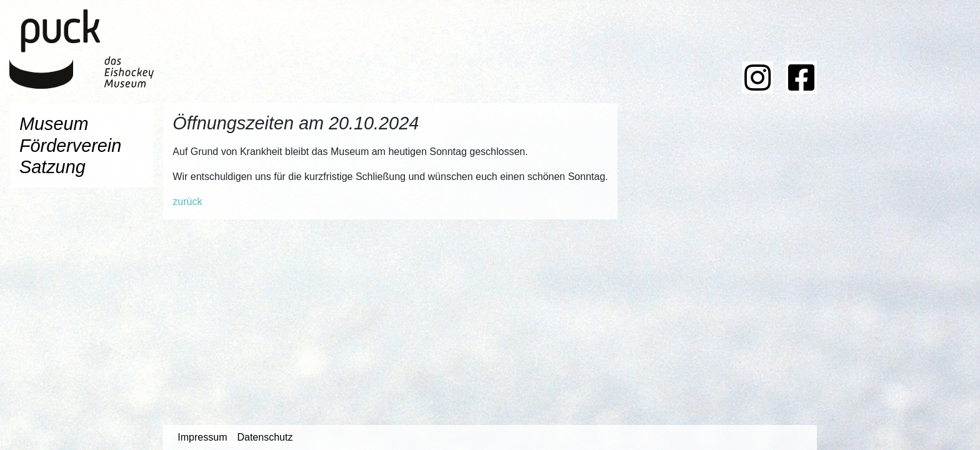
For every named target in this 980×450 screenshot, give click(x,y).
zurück (187, 202)
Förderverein (70, 146)
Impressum (202, 437)
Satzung (52, 167)
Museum (54, 124)
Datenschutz (265, 437)
